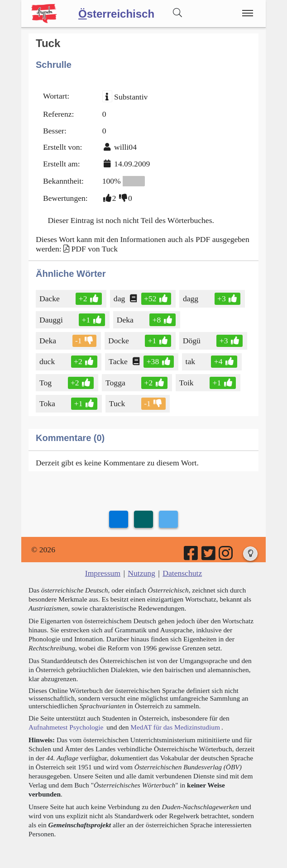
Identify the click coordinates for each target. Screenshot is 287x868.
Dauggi (52, 320)
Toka (48, 403)
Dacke (50, 299)
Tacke (119, 361)
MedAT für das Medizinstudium (175, 727)
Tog (46, 383)
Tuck (118, 403)
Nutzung (141, 573)
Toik (187, 383)
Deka (126, 320)
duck (48, 361)
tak (191, 361)
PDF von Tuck (94, 249)
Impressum (103, 573)
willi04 (125, 147)
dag (120, 299)
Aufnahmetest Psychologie (66, 727)
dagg (191, 299)
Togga (116, 383)
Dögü (192, 341)
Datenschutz (182, 573)
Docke (119, 341)
